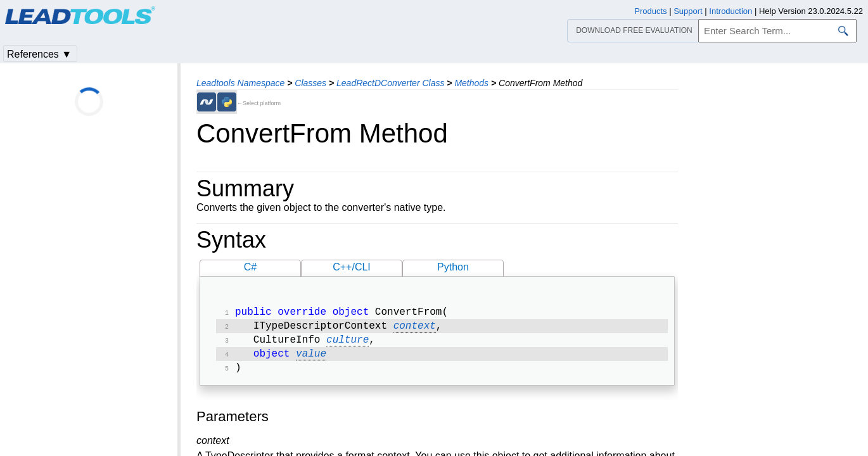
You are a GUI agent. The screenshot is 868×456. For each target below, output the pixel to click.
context (415, 329)
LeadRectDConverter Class (390, 83)
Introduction (731, 11)
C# (250, 267)
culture (348, 344)
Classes (310, 83)
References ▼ (39, 54)
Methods (471, 83)
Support (688, 11)
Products (650, 11)
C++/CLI (352, 267)
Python (453, 267)
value (311, 359)
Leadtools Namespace (240, 83)
